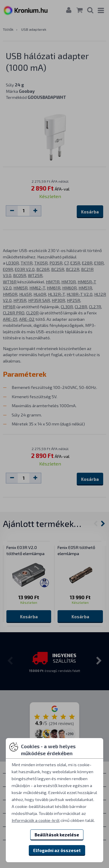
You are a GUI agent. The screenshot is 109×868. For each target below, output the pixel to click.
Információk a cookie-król (36, 820)
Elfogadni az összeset (57, 850)
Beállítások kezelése (57, 835)
